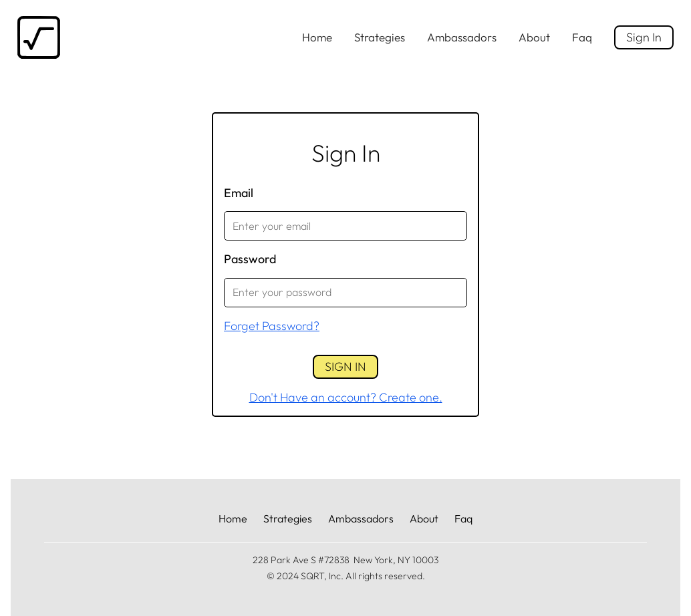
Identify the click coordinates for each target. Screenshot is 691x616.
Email (239, 193)
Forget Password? (272, 326)
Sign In (644, 37)
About (534, 37)
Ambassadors (462, 37)
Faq (582, 37)
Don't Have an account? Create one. (346, 397)
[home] (39, 37)
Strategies (380, 37)
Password (250, 259)
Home (317, 37)
